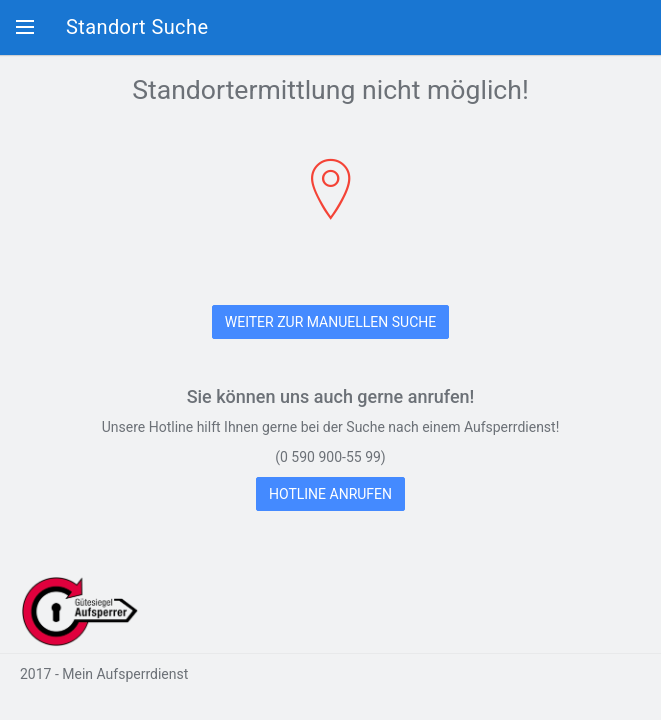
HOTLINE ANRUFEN (330, 494)
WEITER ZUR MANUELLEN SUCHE (330, 322)
